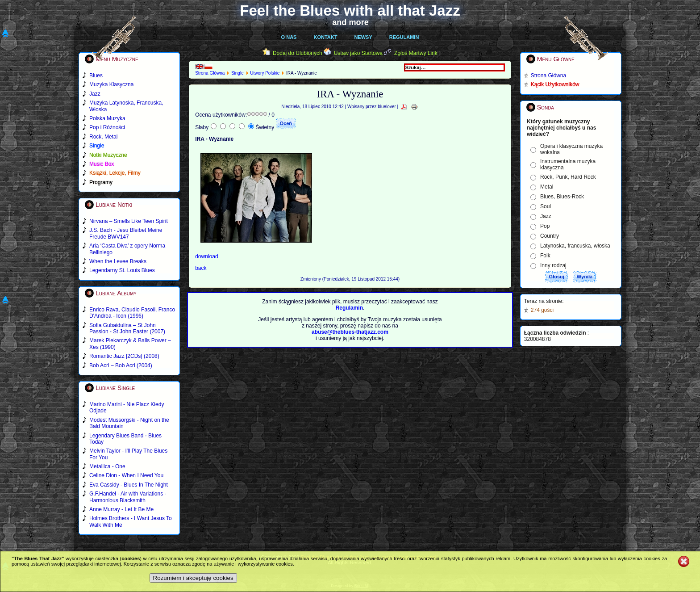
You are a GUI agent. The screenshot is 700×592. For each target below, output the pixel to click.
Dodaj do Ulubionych (298, 53)
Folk (545, 256)
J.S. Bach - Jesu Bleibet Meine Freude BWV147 (126, 233)
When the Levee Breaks (118, 261)
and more (350, 22)
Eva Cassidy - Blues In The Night (129, 485)
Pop (545, 226)
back (201, 268)
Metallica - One (107, 466)
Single (237, 73)
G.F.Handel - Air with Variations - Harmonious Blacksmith (128, 497)
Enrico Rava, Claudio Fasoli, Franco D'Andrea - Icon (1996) (132, 313)
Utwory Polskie (265, 73)
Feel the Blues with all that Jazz (350, 10)
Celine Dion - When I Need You (126, 475)
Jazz (546, 216)
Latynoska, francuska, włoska (575, 246)
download (206, 256)
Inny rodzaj (553, 265)
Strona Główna (210, 73)
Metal (547, 187)
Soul (546, 206)
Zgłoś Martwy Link (416, 53)
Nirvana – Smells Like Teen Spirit (129, 221)
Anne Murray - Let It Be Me (121, 509)
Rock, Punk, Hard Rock (568, 177)
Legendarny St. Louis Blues (122, 270)
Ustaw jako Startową (358, 53)
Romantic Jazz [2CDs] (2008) (124, 356)
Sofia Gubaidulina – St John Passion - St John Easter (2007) (127, 328)
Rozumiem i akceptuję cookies (193, 578)
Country (550, 236)
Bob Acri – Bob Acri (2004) (121, 365)
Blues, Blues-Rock (562, 197)
